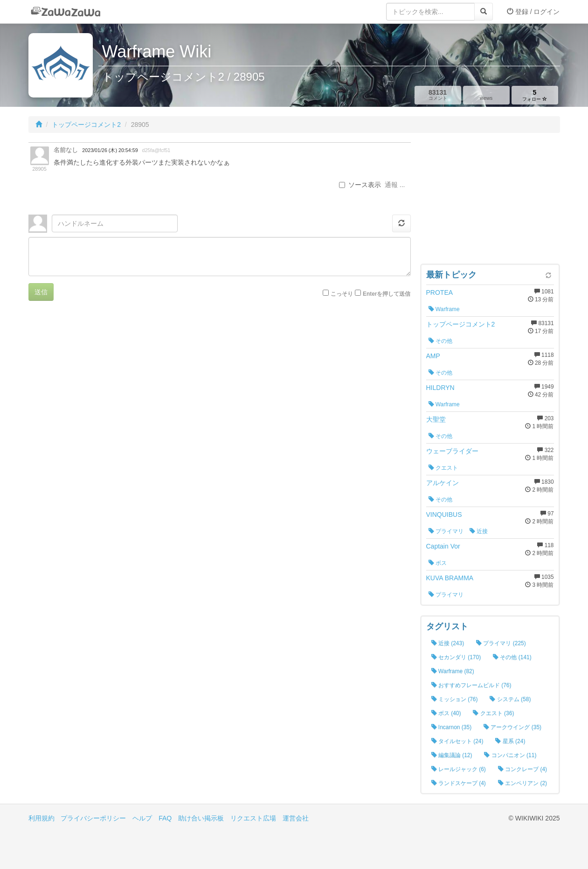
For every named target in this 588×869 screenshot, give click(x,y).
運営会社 (296, 818)
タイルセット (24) (457, 741)
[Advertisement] (490, 201)
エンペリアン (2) (522, 783)
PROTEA (440, 292)
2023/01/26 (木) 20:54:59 (110, 150)
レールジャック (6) (459, 769)
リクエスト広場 (253, 818)
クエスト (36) (493, 713)
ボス (438, 563)
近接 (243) (448, 643)
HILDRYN (440, 388)
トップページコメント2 (86, 125)
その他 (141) (512, 657)
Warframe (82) (453, 671)
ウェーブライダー (452, 451)
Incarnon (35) (452, 727)
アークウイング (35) (512, 727)
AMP (433, 356)
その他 (440, 341)
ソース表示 (360, 185)
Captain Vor (443, 546)
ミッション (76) (455, 699)
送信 (41, 292)
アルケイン (443, 483)
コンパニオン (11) (510, 755)
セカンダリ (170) (456, 657)
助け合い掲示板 (201, 818)
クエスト (443, 468)
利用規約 (42, 818)
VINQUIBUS (444, 514)
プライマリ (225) (501, 643)
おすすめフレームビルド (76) (471, 685)
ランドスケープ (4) (459, 783)
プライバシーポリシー (93, 818)
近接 (479, 531)
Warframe (444, 309)
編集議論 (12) (452, 755)
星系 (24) (510, 741)
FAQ (165, 818)
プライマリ (446, 531)
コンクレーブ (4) (522, 769)
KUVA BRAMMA (450, 578)
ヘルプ (142, 818)
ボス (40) (446, 713)
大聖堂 (436, 419)
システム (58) (510, 699)
